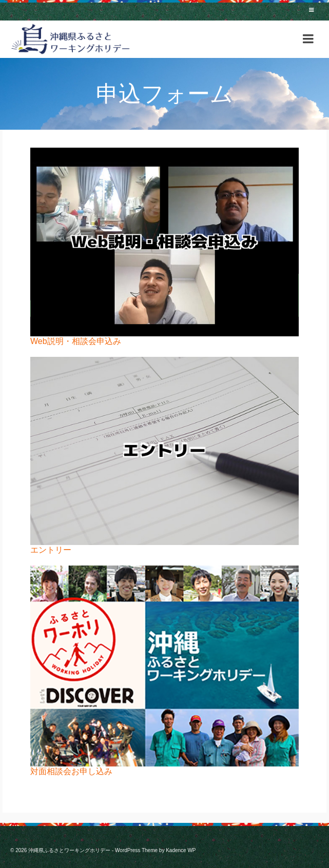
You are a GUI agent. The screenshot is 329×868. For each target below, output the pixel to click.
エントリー (51, 550)
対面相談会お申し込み (71, 771)
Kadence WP (181, 850)
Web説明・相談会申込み (76, 341)
